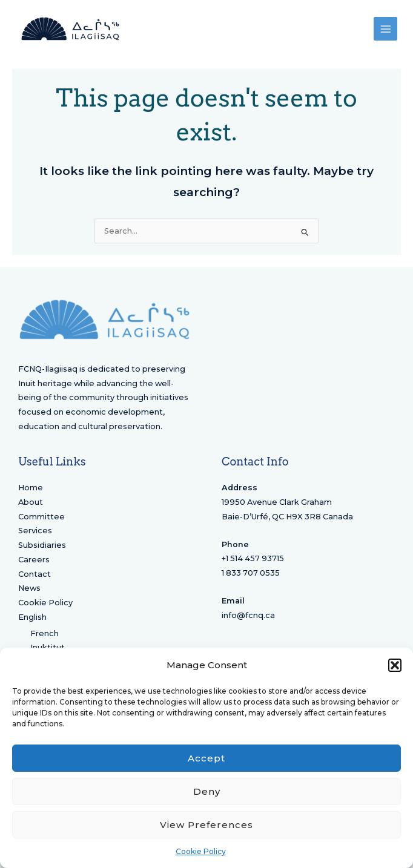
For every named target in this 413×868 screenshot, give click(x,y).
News (29, 588)
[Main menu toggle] (385, 29)
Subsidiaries (42, 545)
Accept (206, 758)
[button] (395, 665)
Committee (41, 517)
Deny (207, 791)
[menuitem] (105, 617)
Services (35, 531)
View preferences (206, 825)
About (31, 502)
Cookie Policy (201, 851)
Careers (34, 560)
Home (31, 488)
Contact (35, 574)
